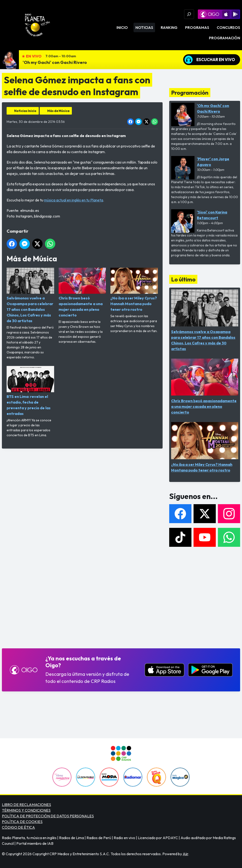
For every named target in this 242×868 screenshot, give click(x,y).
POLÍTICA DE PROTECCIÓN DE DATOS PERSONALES (48, 816)
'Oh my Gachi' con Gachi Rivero (55, 62)
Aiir (185, 854)
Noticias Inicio (25, 111)
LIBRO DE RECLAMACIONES (26, 805)
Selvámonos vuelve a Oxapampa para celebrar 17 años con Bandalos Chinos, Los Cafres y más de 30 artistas (30, 295)
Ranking (169, 27)
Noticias (144, 27)
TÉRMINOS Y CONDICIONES (26, 810)
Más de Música (58, 111)
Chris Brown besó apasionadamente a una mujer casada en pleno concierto (82, 293)
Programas (197, 27)
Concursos (228, 27)
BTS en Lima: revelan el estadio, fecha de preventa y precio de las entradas (30, 391)
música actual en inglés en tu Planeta (73, 200)
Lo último (183, 279)
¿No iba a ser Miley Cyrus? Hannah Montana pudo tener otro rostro (134, 290)
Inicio (122, 27)
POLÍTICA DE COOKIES (22, 822)
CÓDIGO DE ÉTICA (18, 827)
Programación (225, 38)
